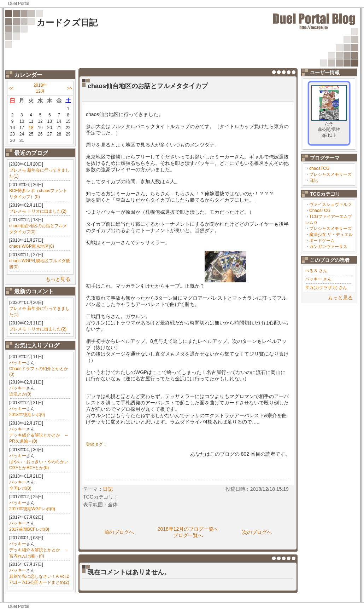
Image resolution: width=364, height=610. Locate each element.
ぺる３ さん (316, 271)
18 (31, 128)
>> (70, 88)
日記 (313, 180)
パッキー (18, 363)
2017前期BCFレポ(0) (29, 529)
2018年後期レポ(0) (27, 415)
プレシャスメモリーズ (330, 174)
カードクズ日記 (67, 22)
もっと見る (58, 279)
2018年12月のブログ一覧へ (188, 529)
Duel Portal (19, 4)
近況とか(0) (20, 394)
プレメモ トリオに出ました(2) (38, 211)
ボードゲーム (322, 241)
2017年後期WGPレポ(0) (32, 509)
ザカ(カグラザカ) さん (326, 288)
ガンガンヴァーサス (328, 247)
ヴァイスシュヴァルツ (330, 205)
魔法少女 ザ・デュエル (331, 235)
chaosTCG (319, 168)
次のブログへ (257, 532)
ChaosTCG (320, 211)
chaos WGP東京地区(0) (32, 246)
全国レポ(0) (20, 488)
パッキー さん (318, 279)
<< (11, 88)
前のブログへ (119, 532)
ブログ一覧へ (188, 535)
